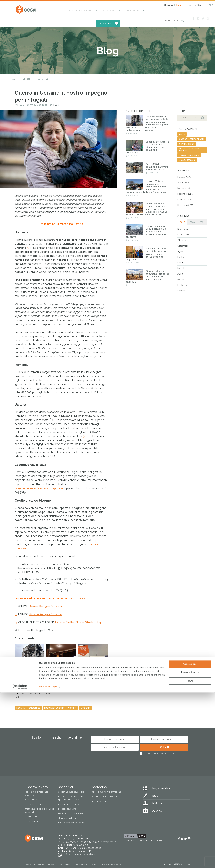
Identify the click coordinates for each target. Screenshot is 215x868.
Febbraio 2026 (185, 186)
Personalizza (190, 848)
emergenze (35, 700)
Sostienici (95, 10)
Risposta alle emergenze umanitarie (36, 785)
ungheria (85, 700)
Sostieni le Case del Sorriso (71, 784)
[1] (28, 240)
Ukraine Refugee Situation (45, 598)
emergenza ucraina (54, 700)
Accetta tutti (190, 839)
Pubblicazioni (31, 813)
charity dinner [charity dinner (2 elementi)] (187, 136)
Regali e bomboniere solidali (72, 815)
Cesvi (56, 97)
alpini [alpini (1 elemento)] (182, 126)
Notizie (19, 97)
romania (21, 700)
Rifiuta (190, 856)
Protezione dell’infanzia (36, 796)
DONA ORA (137, 10)
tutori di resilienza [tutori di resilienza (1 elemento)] (189, 147)
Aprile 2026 (183, 174)
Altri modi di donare (68, 810)
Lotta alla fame (31, 791)
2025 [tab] (182, 214)
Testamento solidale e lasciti (72, 805)
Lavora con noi (99, 793)
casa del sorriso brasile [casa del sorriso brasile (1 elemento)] (192, 131)
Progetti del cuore (67, 801)
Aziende (188, 5)
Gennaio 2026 (185, 191)
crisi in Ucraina (76, 590)
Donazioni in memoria (69, 796)
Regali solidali (161, 780)
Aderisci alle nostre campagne (106, 784)
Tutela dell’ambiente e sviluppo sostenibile (39, 802)
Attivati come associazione (105, 788)
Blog (178, 5)
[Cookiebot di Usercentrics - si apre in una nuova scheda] (19, 862)
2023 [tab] (202, 214)
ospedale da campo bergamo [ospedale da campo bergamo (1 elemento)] (189, 141)
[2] (43, 388)
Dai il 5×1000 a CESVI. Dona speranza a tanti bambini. (71, 790)
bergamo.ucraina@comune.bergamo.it (39, 480)
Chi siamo (168, 5)
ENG (211, 5)
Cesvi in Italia (31, 808)
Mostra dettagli (48, 862)
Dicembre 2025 (185, 197)
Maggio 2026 (184, 169)
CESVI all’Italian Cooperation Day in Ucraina (93, 658)
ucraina (72, 700)
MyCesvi (198, 5)
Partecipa (113, 10)
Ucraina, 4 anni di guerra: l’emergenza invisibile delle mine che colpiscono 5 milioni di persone (61, 661)
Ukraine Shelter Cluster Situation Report (80, 614)
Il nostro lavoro (72, 10)
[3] (84, 428)
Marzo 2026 (184, 180)
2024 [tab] (192, 214)
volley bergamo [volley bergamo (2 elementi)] (187, 152)
